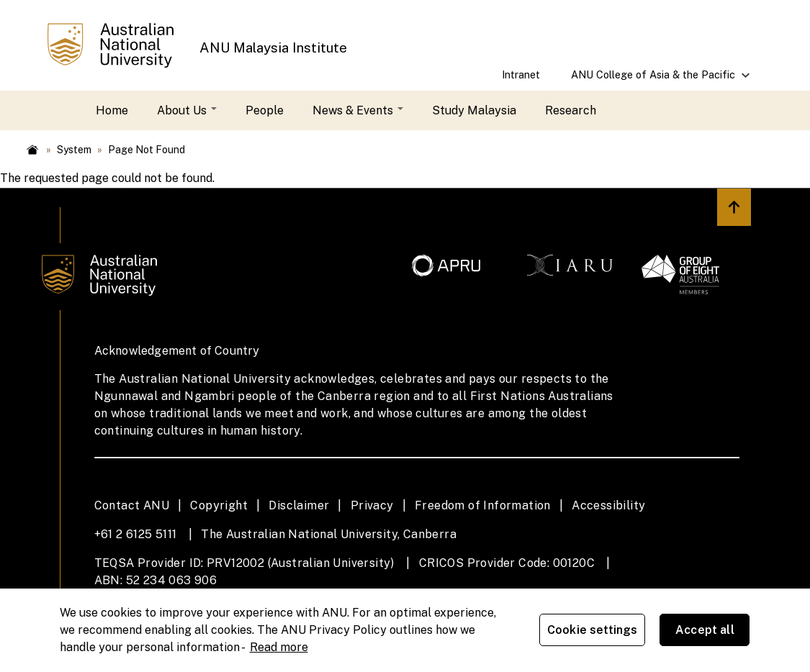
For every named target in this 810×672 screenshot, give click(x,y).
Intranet (521, 74)
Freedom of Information (483, 505)
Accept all (706, 630)
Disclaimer (299, 505)
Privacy (372, 505)
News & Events (358, 110)
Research (571, 110)
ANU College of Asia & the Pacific (654, 80)
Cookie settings (593, 630)
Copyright (219, 505)
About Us (187, 110)
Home (112, 110)
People (265, 110)
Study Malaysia (474, 110)
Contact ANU (132, 505)
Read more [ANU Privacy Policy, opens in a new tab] (279, 646)
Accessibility (608, 505)
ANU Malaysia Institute (273, 47)
